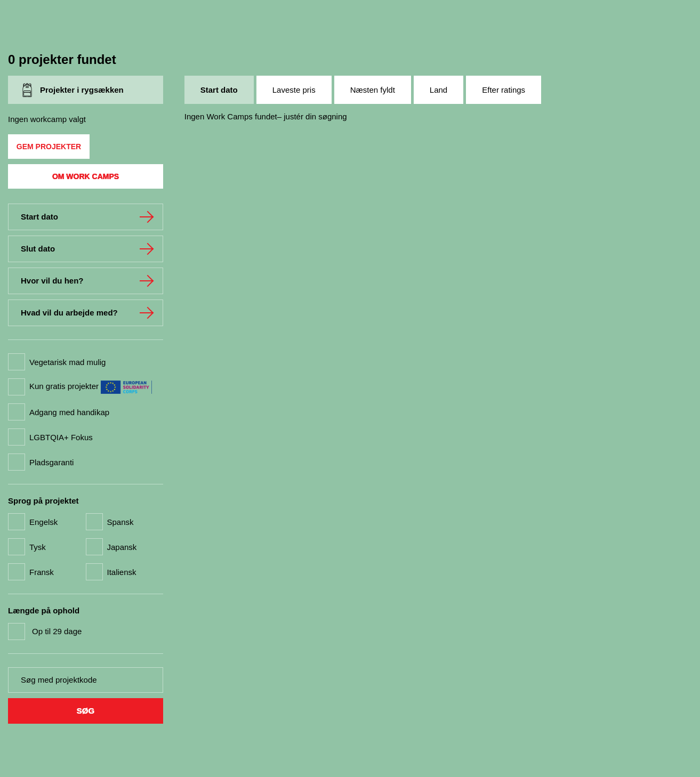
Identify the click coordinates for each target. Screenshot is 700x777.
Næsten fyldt (373, 90)
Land (438, 90)
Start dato (219, 90)
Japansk (122, 547)
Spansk (120, 522)
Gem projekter (49, 147)
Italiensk (122, 572)
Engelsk (43, 522)
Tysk (38, 547)
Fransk (42, 572)
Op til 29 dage (57, 631)
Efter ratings (504, 90)
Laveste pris (294, 90)
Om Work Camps (86, 176)
